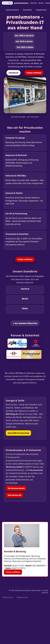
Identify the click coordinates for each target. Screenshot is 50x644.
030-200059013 (39, 566)
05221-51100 (18, 566)
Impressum (8, 597)
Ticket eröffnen (34, 73)
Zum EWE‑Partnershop (18, 433)
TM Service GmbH (16, 488)
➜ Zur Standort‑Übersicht (25, 323)
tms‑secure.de (15, 495)
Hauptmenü (41, 10)
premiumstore (12, 10)
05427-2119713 (18, 568)
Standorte (27, 10)
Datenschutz (22, 597)
